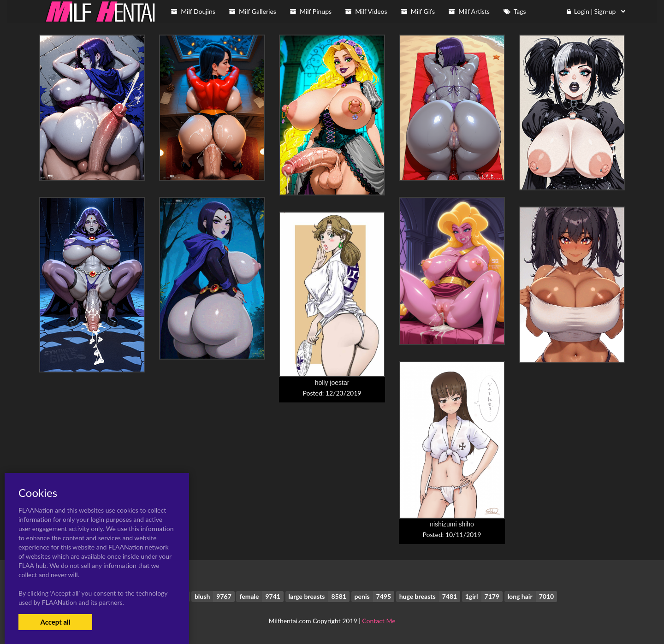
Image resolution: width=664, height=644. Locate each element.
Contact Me (379, 621)
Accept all (55, 622)
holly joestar (332, 383)
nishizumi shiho (452, 524)
